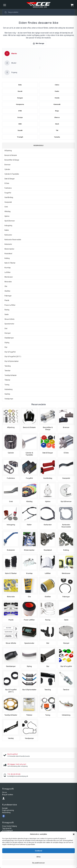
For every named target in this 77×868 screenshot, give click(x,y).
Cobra (57, 85)
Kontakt (5, 811)
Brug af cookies (8, 797)
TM (57, 133)
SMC (20, 126)
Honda (57, 99)
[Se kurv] (72, 5)
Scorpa (20, 119)
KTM (20, 112)
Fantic (57, 92)
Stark (57, 126)
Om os (4, 795)
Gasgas (20, 99)
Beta (20, 85)
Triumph (20, 140)
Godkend (38, 851)
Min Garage (38, 43)
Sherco (57, 119)
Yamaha (57, 140)
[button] (74, 834)
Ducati (20, 92)
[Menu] (5, 5)
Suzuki (20, 133)
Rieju (57, 112)
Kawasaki (57, 106)
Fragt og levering (8, 813)
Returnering (6, 815)
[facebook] (4, 819)
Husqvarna (20, 106)
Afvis (38, 857)
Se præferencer (38, 863)
